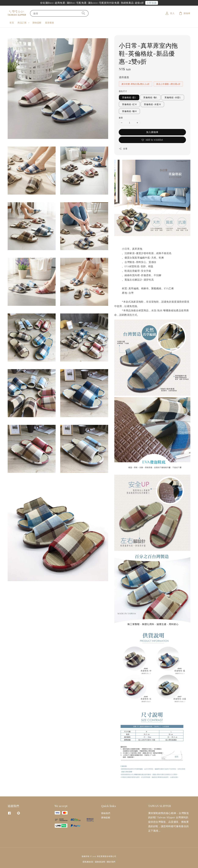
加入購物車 (152, 132)
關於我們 (111, 862)
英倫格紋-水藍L (173, 97)
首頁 (12, 23)
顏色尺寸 (123, 91)
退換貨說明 (100, 862)
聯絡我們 (106, 813)
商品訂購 (22, 23)
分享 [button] (123, 149)
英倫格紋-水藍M (152, 104)
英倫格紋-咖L (150, 97)
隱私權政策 (88, 862)
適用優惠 (124, 77)
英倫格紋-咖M (129, 111)
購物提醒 (37, 23)
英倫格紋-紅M (129, 104)
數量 (121, 118)
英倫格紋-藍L (129, 97)
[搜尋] (83, 13)
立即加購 (152, 3)
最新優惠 (50, 23)
